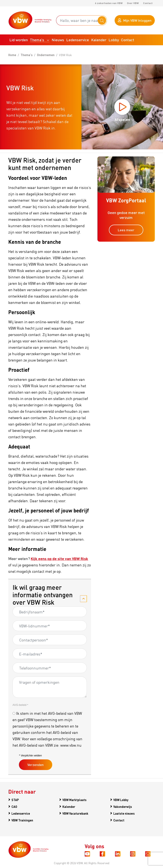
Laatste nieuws (124, 813)
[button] (40, 40)
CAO (14, 807)
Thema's (27, 55)
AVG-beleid (20, 706)
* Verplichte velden (30, 756)
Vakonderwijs (123, 807)
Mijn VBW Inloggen (135, 21)
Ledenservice (21, 813)
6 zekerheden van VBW (109, 3)
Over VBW (133, 3)
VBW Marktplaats (74, 800)
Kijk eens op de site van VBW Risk (59, 559)
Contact (148, 3)
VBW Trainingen (22, 819)
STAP (15, 800)
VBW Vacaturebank (75, 813)
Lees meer (126, 230)
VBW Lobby (121, 800)
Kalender (69, 807)
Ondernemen (46, 55)
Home (12, 55)
